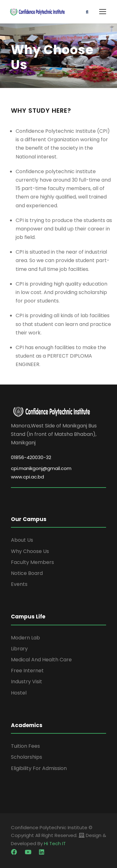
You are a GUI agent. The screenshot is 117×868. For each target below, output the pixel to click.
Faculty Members (32, 562)
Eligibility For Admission (39, 768)
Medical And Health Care (41, 660)
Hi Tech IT (55, 843)
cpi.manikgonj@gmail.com (41, 468)
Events (19, 584)
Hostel (19, 693)
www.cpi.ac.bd (27, 477)
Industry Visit (27, 682)
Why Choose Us (30, 551)
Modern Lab (25, 638)
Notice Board (27, 573)
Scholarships (27, 757)
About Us (22, 540)
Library (19, 649)
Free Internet (27, 671)
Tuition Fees (25, 746)
